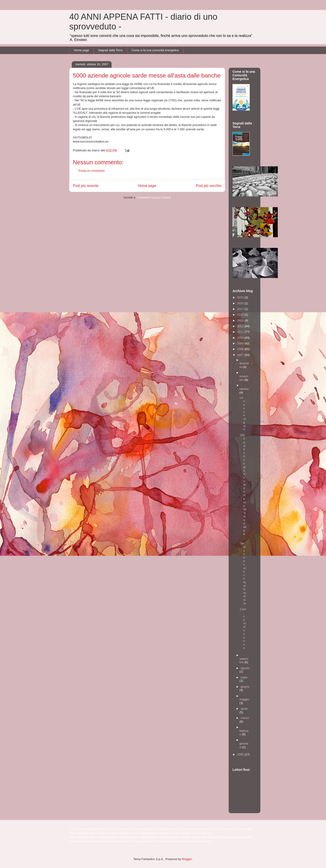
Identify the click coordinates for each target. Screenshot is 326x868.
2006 (241, 754)
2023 (241, 297)
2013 (241, 320)
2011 (241, 332)
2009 (241, 343)
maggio (244, 699)
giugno (245, 687)
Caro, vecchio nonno (243, 629)
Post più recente (86, 186)
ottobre (244, 389)
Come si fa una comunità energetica (155, 50)
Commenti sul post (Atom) (154, 197)
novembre (244, 378)
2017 (241, 309)
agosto (245, 668)
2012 (241, 326)
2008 (241, 349)
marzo (245, 718)
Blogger (187, 859)
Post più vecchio (209, 186)
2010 (241, 338)
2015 (241, 315)
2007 (241, 355)
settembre (244, 661)
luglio (244, 677)
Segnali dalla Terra (110, 50)
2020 (241, 303)
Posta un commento (92, 171)
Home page (82, 50)
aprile (244, 709)
